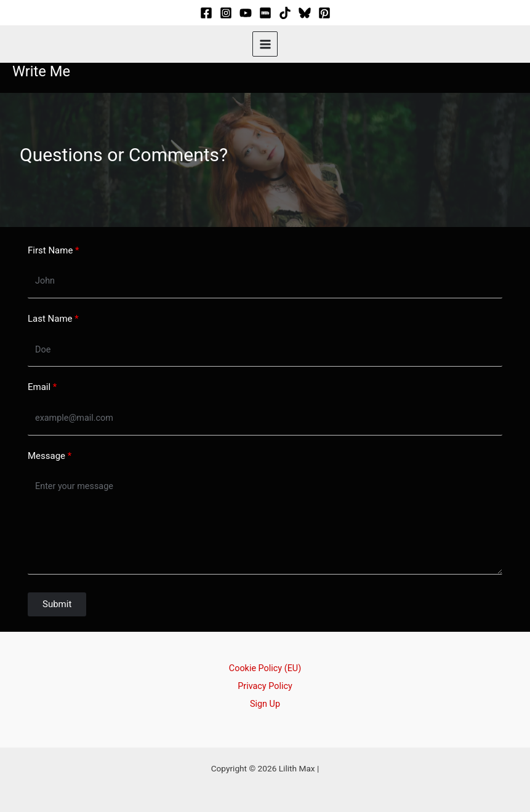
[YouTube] (246, 13)
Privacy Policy (265, 678)
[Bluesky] (305, 13)
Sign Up (265, 695)
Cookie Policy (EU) (265, 661)
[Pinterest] (324, 13)
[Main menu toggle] (265, 44)
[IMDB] (265, 13)
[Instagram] (226, 13)
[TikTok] (285, 13)
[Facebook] (206, 13)
